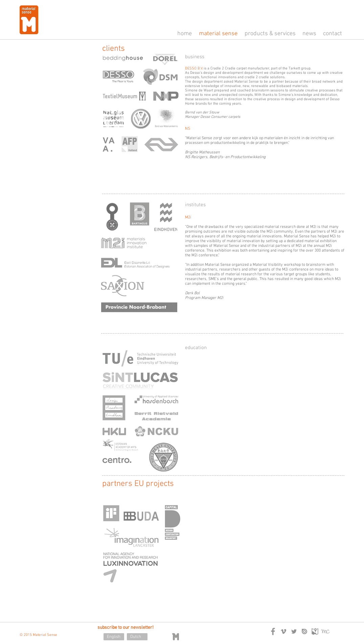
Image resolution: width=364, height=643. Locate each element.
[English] (114, 637)
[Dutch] (137, 637)
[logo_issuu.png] (304, 631)
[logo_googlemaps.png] (315, 631)
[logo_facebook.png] (273, 631)
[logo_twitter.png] (294, 631)
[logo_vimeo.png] (283, 631)
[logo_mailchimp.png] (325, 631)
